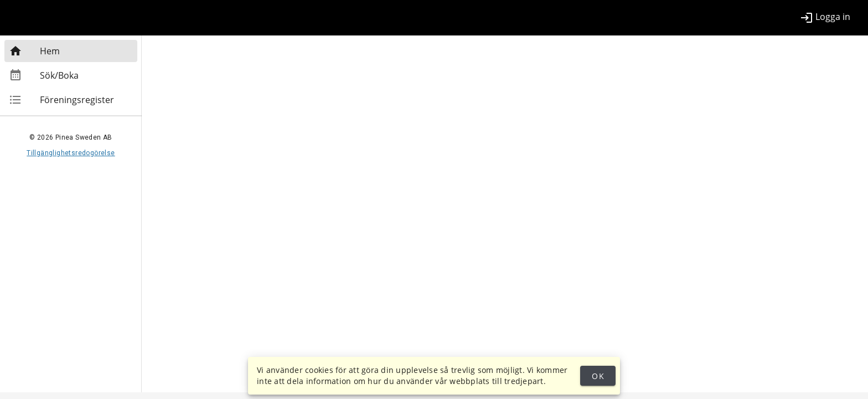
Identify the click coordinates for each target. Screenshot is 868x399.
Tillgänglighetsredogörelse (71, 153)
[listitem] (825, 18)
